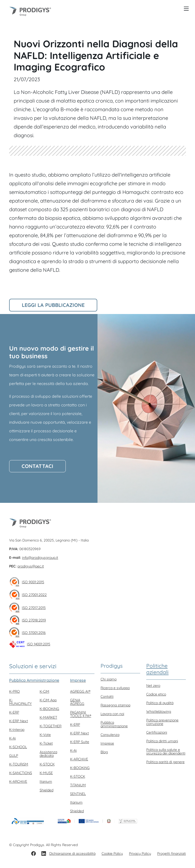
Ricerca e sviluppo (115, 688)
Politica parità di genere (165, 762)
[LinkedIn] (44, 854)
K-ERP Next (19, 721)
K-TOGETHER (51, 726)
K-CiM (44, 691)
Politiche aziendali (157, 669)
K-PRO (14, 691)
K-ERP (14, 712)
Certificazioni (157, 732)
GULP (14, 756)
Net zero (153, 686)
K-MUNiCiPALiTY (20, 702)
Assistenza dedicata (48, 754)
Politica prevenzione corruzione (162, 722)
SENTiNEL (78, 794)
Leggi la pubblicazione (53, 305)
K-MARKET (48, 717)
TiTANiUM (78, 785)
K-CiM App (48, 700)
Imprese (107, 743)
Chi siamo (109, 679)
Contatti (107, 696)
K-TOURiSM (19, 764)
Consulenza (110, 735)
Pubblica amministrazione (114, 724)
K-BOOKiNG (49, 709)
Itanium (46, 781)
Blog (104, 752)
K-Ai (12, 738)
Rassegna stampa (115, 705)
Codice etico (156, 694)
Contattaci (37, 466)
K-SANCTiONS (21, 773)
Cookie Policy (112, 853)
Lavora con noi (112, 714)
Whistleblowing (159, 712)
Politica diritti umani (162, 741)
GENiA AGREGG (77, 702)
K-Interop (17, 730)
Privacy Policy (140, 853)
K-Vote (45, 735)
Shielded (46, 790)
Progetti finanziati (172, 853)
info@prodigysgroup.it (40, 558)
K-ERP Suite (80, 742)
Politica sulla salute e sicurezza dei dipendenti (166, 751)
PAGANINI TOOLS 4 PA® (81, 714)
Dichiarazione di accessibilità (72, 853)
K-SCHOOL (18, 747)
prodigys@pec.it (31, 566)
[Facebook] (34, 854)
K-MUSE (46, 773)
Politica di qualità (160, 703)
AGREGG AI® (80, 691)
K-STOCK (47, 764)
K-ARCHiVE (18, 781)
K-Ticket (46, 743)
